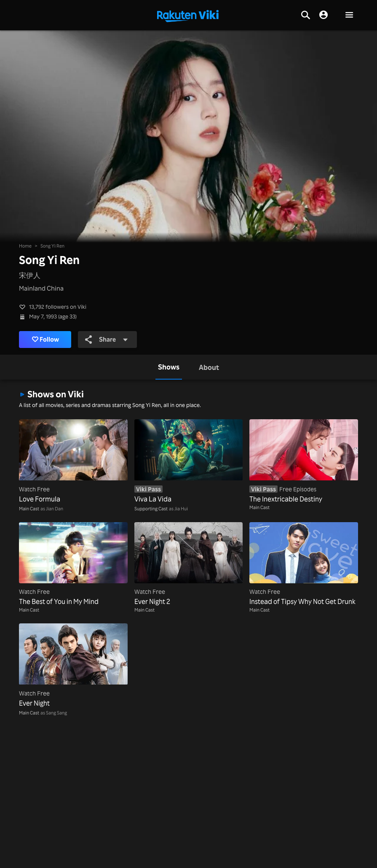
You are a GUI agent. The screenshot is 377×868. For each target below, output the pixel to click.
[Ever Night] (73, 666)
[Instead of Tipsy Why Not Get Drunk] (304, 564)
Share (107, 340)
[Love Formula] (73, 461)
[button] (349, 15)
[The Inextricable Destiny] (304, 461)
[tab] (169, 367)
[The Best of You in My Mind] (73, 564)
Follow (46, 340)
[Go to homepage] (188, 15)
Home (25, 246)
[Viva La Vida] (189, 461)
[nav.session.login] (324, 15)
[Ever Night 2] (189, 564)
